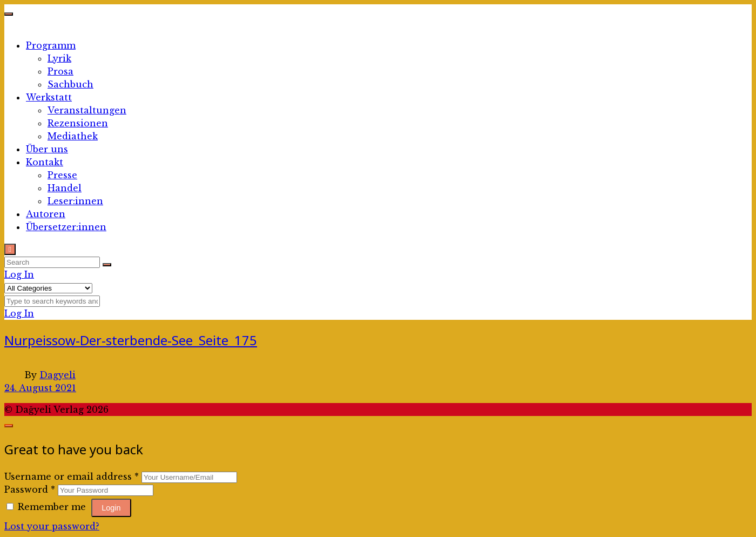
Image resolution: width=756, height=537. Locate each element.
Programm (51, 45)
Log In (19, 274)
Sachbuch (70, 84)
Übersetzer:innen (66, 227)
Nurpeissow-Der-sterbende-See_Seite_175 (131, 340)
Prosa (60, 71)
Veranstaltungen (87, 110)
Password (30, 489)
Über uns (47, 149)
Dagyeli (58, 375)
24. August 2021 (40, 388)
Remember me (48, 507)
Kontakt (45, 162)
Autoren (46, 214)
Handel (65, 188)
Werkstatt (49, 97)
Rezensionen (78, 123)
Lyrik (59, 58)
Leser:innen (75, 201)
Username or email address (72, 476)
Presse (62, 175)
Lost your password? (52, 526)
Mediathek (73, 136)
